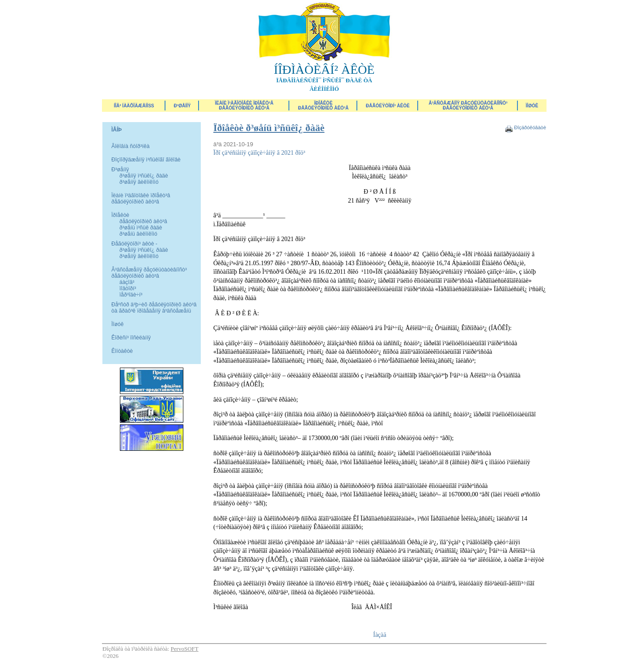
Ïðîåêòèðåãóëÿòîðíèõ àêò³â (324, 106)
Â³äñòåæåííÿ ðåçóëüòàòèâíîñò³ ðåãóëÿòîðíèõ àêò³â (468, 106)
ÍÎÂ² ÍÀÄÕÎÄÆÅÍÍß (134, 106)
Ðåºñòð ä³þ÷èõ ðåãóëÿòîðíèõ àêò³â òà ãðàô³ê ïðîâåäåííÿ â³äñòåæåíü (154, 308)
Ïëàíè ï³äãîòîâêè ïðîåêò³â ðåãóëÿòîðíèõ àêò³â (244, 106)
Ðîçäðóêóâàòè (530, 127)
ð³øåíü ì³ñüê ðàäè (141, 228)
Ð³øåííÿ (182, 106)
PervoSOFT (185, 649)
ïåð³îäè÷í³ (131, 295)
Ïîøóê (117, 324)
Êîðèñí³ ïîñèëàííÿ (131, 338)
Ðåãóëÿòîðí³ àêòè (388, 106)
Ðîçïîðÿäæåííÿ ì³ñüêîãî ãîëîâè (146, 160)
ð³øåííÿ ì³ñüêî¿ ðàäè (144, 176)
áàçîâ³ (127, 282)
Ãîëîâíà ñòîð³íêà (130, 146)
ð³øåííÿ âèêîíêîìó (139, 182)
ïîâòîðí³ (128, 288)
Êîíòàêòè (122, 351)
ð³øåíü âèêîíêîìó (138, 234)
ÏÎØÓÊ (532, 106)
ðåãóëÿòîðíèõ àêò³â (143, 221)
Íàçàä (380, 635)
